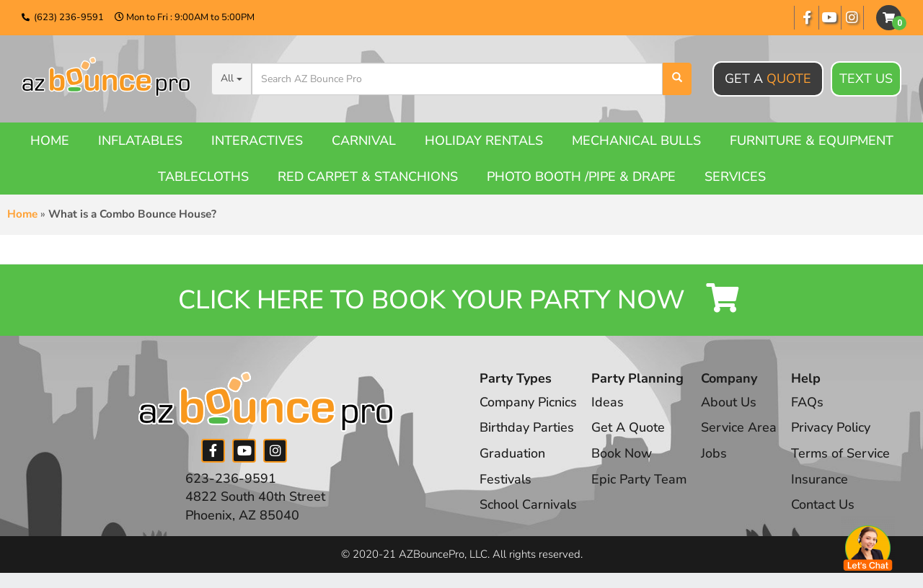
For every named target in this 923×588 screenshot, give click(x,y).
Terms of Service (842, 453)
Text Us (866, 79)
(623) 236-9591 (69, 17)
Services (735, 177)
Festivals (505, 479)
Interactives (257, 141)
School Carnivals (528, 505)
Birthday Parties (527, 428)
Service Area (740, 428)
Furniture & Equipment (812, 141)
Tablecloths (203, 177)
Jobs (715, 453)
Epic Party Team (640, 479)
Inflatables (140, 141)
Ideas (608, 402)
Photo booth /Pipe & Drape (581, 177)
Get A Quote (629, 428)
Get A (768, 79)
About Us (730, 402)
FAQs (809, 402)
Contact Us (824, 505)
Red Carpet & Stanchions (368, 177)
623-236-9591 (231, 478)
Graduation (512, 453)
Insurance (821, 479)
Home (50, 141)
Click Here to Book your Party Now (461, 300)
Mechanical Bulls (636, 141)
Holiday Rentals (484, 141)
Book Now (622, 453)
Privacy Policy (832, 428)
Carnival (364, 141)
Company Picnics (529, 402)
